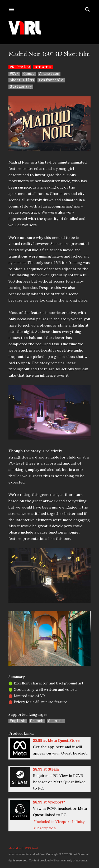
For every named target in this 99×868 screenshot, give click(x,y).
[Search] (87, 8)
